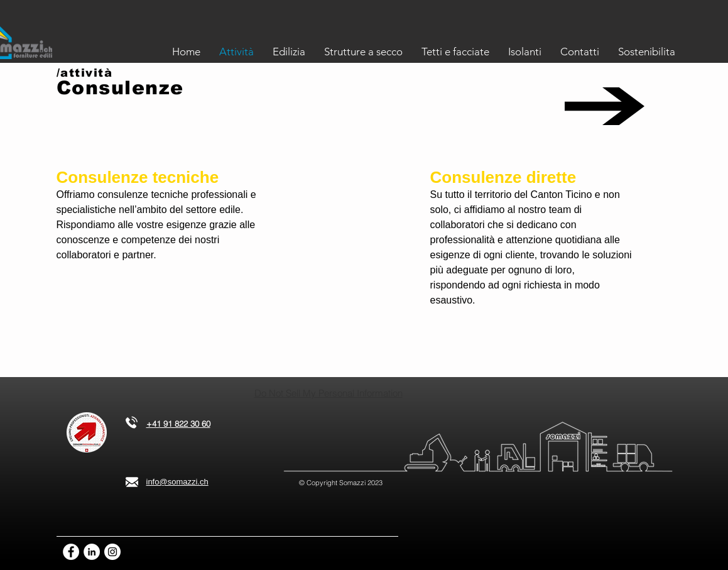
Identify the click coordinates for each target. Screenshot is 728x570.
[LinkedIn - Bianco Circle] (92, 552)
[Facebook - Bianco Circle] (71, 552)
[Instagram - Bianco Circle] (112, 552)
